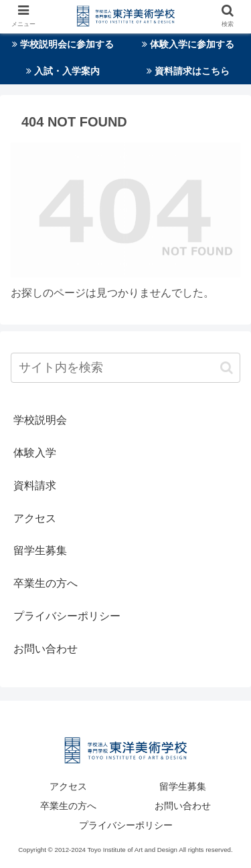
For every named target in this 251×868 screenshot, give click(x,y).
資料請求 (35, 486)
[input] (125, 368)
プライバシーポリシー (67, 616)
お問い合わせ (46, 649)
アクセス (35, 518)
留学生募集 (40, 550)
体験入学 (35, 453)
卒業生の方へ (46, 583)
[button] (227, 368)
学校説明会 (40, 420)
